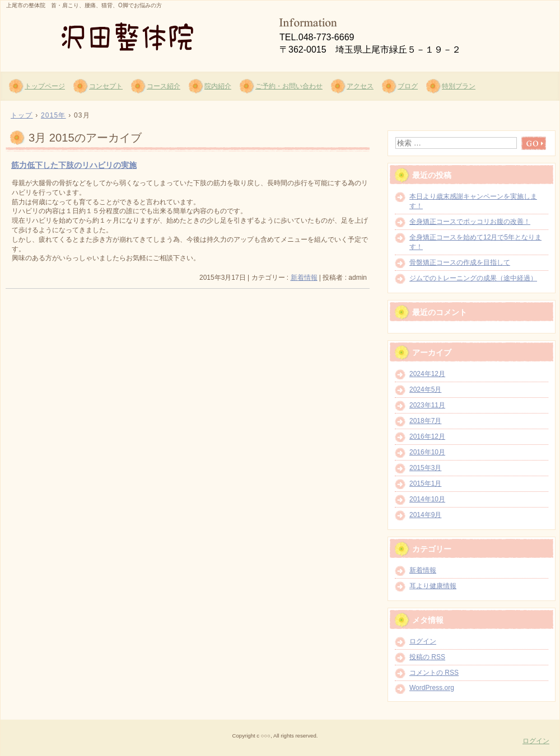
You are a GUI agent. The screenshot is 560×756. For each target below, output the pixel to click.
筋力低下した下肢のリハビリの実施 (74, 165)
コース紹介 (164, 86)
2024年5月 (425, 389)
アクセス (360, 86)
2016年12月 (427, 436)
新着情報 (304, 278)
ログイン (423, 641)
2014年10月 (427, 499)
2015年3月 (425, 468)
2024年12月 (427, 374)
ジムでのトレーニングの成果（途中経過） (473, 278)
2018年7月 (425, 421)
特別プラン (459, 86)
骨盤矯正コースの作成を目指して (460, 262)
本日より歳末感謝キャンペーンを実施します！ (473, 201)
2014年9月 (425, 515)
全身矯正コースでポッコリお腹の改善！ (470, 222)
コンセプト (106, 86)
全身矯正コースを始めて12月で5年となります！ (475, 242)
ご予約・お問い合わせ (289, 86)
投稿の (427, 657)
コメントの (434, 673)
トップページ (45, 86)
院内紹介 (218, 86)
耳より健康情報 (433, 586)
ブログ (408, 86)
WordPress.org (432, 688)
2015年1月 (425, 483)
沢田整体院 (135, 34)
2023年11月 (427, 405)
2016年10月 (427, 452)
